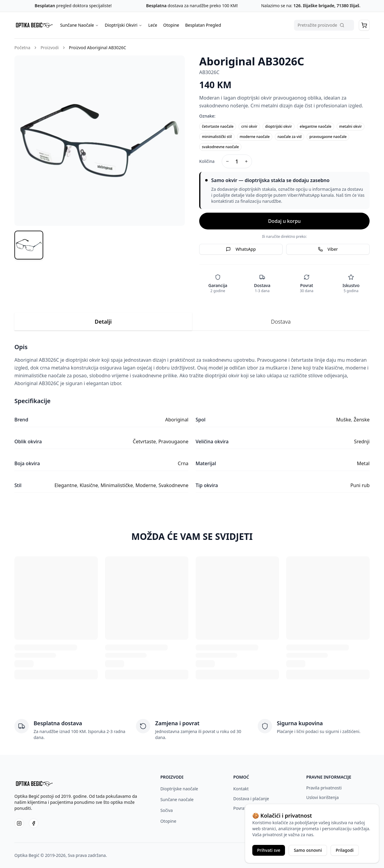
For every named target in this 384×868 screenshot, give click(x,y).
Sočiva (166, 810)
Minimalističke (117, 485)
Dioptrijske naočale (179, 789)
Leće (153, 25)
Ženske (362, 420)
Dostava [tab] (281, 322)
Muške (344, 420)
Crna (183, 463)
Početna (22, 48)
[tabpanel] (192, 418)
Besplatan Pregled (203, 25)
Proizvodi (49, 48)
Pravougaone (173, 441)
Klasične (89, 485)
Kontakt (241, 789)
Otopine (171, 25)
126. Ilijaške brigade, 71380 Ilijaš (326, 6)
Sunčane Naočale (79, 25)
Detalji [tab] (103, 322)
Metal (363, 463)
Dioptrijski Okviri (123, 25)
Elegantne (66, 485)
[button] (364, 25)
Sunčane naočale (177, 799)
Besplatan (45, 6)
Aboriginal (177, 420)
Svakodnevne (173, 485)
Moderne (146, 485)
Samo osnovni (308, 850)
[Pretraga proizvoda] (324, 25)
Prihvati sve (269, 850)
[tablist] (192, 322)
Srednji (362, 441)
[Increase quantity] (246, 161)
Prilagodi (345, 850)
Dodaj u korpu (285, 221)
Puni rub (360, 485)
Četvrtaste (144, 441)
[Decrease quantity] (227, 161)
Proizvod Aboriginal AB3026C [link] (98, 48)
